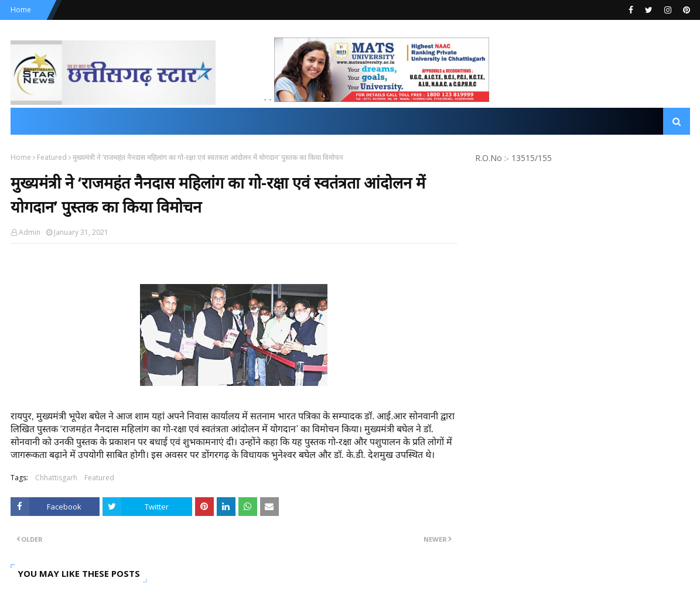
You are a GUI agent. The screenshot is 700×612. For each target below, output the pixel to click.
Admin (30, 232)
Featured (52, 157)
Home (21, 10)
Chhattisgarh (56, 478)
